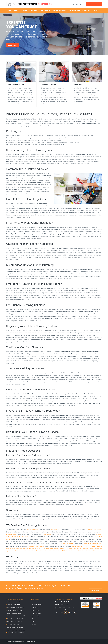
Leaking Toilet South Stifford (14, 612)
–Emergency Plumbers (66, 543)
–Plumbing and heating (91, 550)
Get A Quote (95, 586)
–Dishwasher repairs (22, 537)
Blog (33, 621)
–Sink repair (47, 550)
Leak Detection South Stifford (15, 610)
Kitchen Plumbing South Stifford (15, 607)
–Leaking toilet (64, 548)
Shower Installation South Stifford (16, 618)
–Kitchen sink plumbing (42, 548)
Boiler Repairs (34, 10)
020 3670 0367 (78, 5)
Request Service (13, 45)
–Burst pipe (92, 546)
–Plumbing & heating (88, 548)
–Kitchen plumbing (29, 548)
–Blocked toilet (75, 546)
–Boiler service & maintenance (92, 543)
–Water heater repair (67, 550)
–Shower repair (31, 550)
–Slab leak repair (56, 550)
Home (9, 10)
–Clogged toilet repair (16, 548)
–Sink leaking (39, 550)
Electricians (86, 10)
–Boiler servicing (55, 530)
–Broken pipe (84, 546)
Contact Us (97, 10)
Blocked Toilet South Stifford (14, 601)
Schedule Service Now (94, 4)
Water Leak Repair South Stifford (16, 632)
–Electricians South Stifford (36, 546)
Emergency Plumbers (20, 10)
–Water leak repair (79, 550)
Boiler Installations (60, 10)
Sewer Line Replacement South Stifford (17, 615)
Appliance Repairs (74, 10)
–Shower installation (20, 550)
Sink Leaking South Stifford (14, 624)
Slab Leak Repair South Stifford (15, 626)
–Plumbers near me (75, 548)
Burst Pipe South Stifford (14, 604)
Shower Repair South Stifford (15, 621)
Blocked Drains (46, 10)
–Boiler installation (32, 530)
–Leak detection (54, 548)
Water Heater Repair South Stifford (16, 629)
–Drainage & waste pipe (93, 530)
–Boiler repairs (46, 534)
